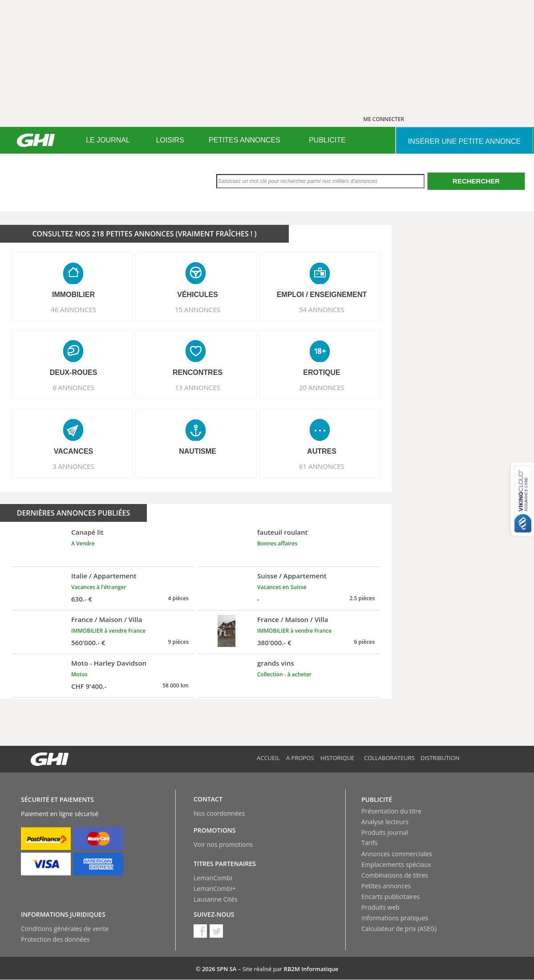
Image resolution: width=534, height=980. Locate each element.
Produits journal (385, 832)
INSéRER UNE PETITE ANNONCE (464, 141)
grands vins (276, 663)
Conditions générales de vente (65, 929)
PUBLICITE (327, 140)
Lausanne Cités (216, 899)
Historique (337, 758)
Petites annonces (386, 886)
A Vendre (83, 543)
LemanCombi (213, 878)
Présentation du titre (391, 811)
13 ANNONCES (198, 387)
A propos (300, 758)
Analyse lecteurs (385, 822)
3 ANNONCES (73, 466)
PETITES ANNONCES (245, 140)
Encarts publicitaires (390, 897)
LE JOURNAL (108, 140)
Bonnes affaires (277, 543)
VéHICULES (198, 295)
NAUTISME (198, 451)
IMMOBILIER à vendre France (108, 631)
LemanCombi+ (215, 889)
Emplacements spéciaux (396, 864)
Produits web (380, 907)
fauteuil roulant (283, 532)
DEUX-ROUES (74, 372)
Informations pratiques (395, 918)
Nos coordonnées (219, 813)
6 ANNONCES (73, 387)
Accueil (268, 758)
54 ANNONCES (322, 309)
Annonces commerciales (397, 854)
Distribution (440, 758)
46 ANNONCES (73, 309)
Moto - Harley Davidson (109, 663)
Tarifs (369, 843)
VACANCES (74, 451)
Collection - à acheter (284, 674)
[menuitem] (108, 140)
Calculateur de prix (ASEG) (399, 929)
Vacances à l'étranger (99, 587)
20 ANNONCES (322, 387)
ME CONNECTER (384, 119)
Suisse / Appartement (292, 576)
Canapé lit (87, 532)
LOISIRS (170, 140)
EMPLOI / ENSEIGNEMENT (322, 295)
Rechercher (476, 181)
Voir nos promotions (223, 844)
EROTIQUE (322, 372)
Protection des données (55, 939)
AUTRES (322, 451)
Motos (79, 674)
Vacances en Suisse (282, 587)
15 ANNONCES (198, 309)
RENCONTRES (198, 372)
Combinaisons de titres (395, 875)
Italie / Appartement (104, 576)
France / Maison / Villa (107, 619)
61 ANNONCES (322, 466)
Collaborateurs (389, 758)
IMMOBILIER (73, 295)
